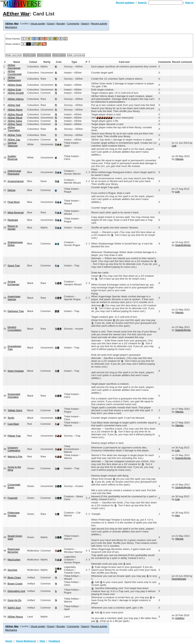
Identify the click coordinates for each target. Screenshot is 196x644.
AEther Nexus (15, 617)
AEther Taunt (15, 124)
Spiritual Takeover (13, 144)
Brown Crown (15, 584)
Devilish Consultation (14, 329)
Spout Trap (14, 266)
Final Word (13, 202)
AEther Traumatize (14, 129)
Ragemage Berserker (14, 551)
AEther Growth (16, 93)
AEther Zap (14, 140)
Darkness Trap (16, 311)
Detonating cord (16, 591)
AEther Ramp (15, 110)
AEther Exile (14, 90)
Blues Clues (14, 578)
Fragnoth (12, 498)
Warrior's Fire (15, 457)
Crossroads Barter (14, 486)
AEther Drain (15, 85)
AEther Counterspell (14, 73)
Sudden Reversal (12, 158)
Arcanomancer (16, 181)
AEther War (16, 14)
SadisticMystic (183, 245)
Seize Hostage (16, 371)
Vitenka (179, 159)
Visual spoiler (38, 24)
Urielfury (180, 618)
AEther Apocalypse (14, 67)
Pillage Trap (14, 436)
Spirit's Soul (14, 608)
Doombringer (179, 579)
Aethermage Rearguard (14, 172)
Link (174, 146)
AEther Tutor (14, 135)
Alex (177, 515)
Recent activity (99, 24)
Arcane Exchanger (13, 283)
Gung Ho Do (14, 600)
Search (85, 24)
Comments (73, 24)
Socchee (12, 570)
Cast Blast (13, 424)
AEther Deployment (14, 79)
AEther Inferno (16, 99)
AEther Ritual (15, 118)
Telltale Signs (15, 410)
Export (51, 24)
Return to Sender (13, 227)
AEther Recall (15, 114)
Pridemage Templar (13, 514)
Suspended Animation (14, 396)
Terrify (11, 418)
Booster (61, 24)
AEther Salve (15, 121)
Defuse (11, 190)
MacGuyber (14, 560)
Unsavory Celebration (14, 449)
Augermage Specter (14, 298)
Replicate (13, 220)
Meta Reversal (16, 212)
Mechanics (11, 27)
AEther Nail (14, 105)
